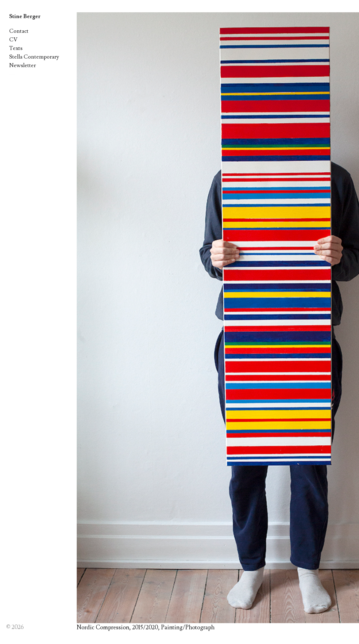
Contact (19, 31)
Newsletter (23, 65)
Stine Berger (25, 16)
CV (13, 40)
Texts (16, 48)
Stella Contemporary (34, 57)
